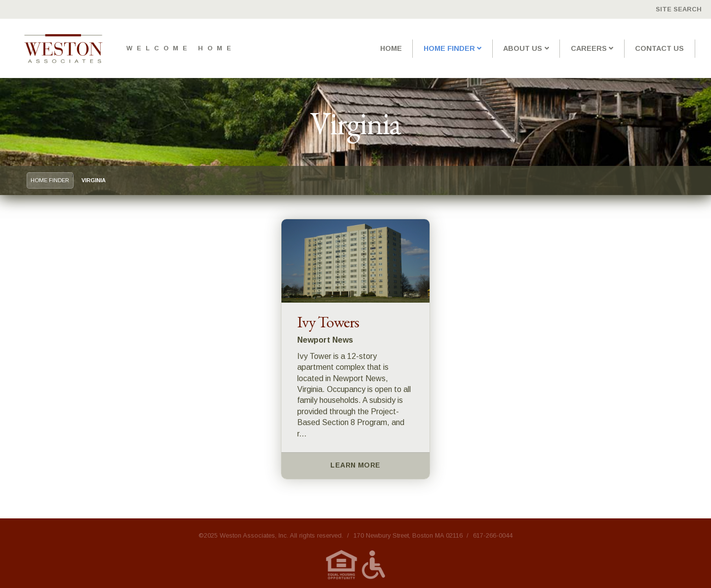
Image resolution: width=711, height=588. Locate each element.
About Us (523, 48)
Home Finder (449, 48)
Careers (589, 48)
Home (391, 48)
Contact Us (659, 48)
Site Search (679, 9)
